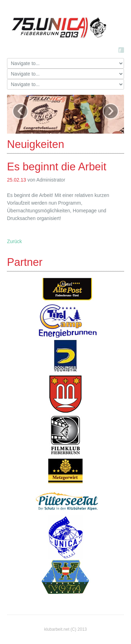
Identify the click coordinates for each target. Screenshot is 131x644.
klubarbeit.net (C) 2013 (65, 629)
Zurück (14, 241)
